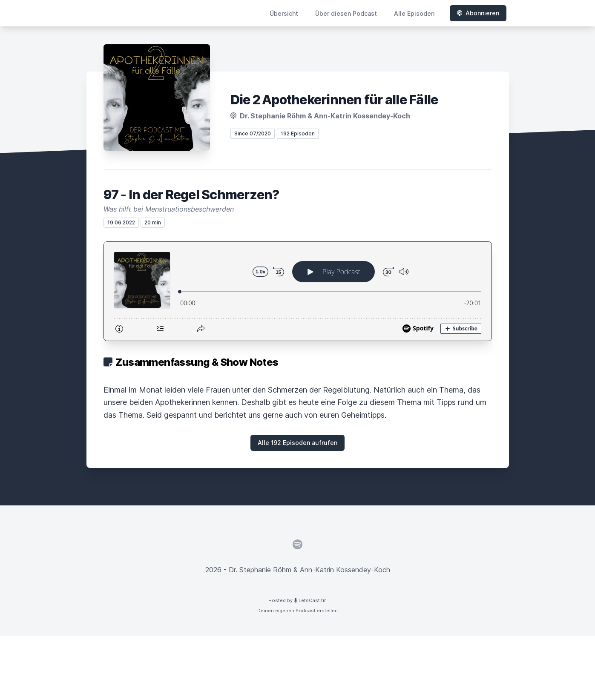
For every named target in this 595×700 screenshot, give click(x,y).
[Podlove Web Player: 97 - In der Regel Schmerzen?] (298, 291)
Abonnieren (478, 13)
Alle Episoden (414, 13)
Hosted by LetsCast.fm (297, 600)
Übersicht (284, 13)
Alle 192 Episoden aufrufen (297, 443)
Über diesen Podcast (346, 13)
